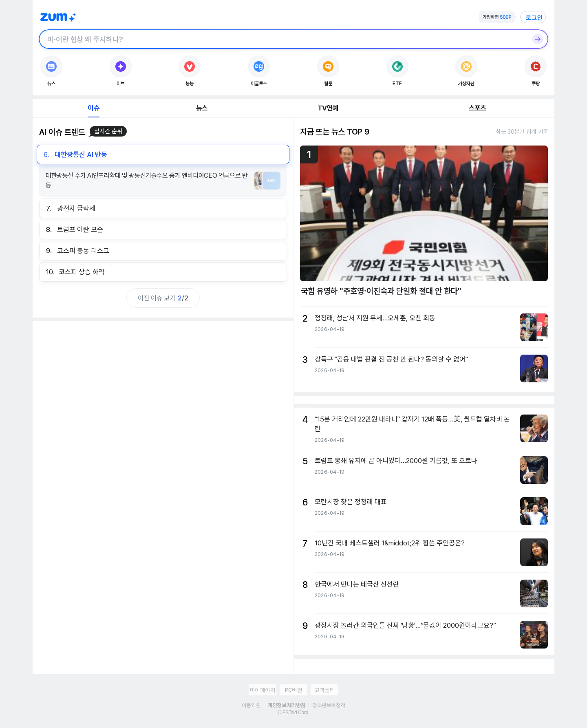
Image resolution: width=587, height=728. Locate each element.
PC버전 (293, 690)
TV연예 (328, 108)
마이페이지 (263, 690)
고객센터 (324, 690)
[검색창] (283, 39)
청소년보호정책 (329, 705)
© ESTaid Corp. (293, 713)
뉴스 (202, 108)
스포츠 (478, 108)
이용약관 (251, 705)
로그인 (534, 18)
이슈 (93, 108)
